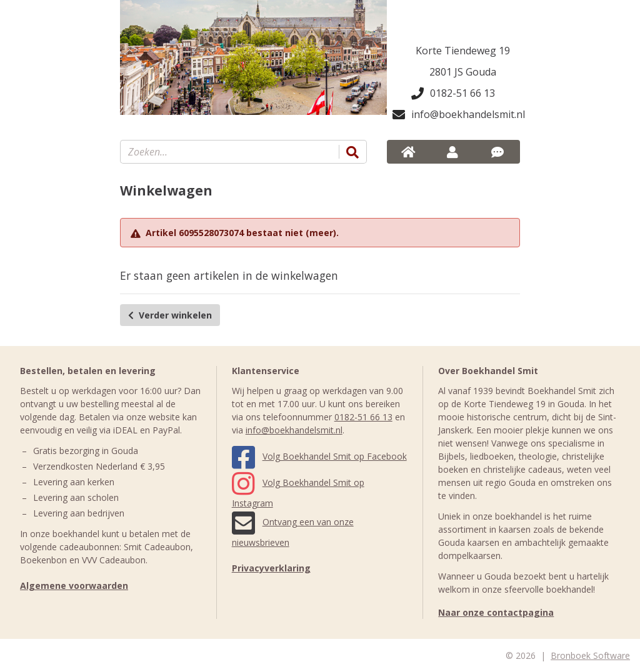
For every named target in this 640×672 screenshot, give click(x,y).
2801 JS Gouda (463, 72)
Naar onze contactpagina (496, 612)
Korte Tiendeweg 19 (463, 51)
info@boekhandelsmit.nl (456, 114)
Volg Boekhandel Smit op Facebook (319, 456)
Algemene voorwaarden (74, 586)
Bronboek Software (590, 655)
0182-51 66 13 (453, 93)
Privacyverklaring (271, 568)
